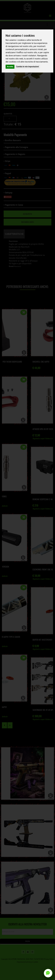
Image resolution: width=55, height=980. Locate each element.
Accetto (10, 67)
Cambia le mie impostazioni (27, 67)
